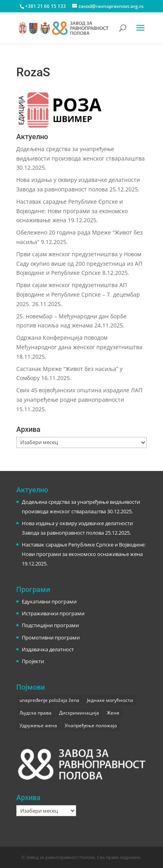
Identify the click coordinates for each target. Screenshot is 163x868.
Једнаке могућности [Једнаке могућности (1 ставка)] (110, 700)
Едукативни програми (49, 601)
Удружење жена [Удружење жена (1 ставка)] (38, 725)
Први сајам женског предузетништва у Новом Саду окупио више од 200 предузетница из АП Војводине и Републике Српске (79, 264)
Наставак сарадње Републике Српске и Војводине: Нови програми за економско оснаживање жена (72, 211)
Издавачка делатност (48, 649)
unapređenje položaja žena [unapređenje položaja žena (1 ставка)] (49, 700)
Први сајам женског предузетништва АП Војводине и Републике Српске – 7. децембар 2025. (78, 294)
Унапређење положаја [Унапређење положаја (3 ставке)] (91, 725)
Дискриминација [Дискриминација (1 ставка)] (79, 713)
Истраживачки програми (53, 613)
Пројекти (33, 661)
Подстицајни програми (50, 625)
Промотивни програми (51, 637)
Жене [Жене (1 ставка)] (113, 713)
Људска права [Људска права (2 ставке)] (35, 713)
